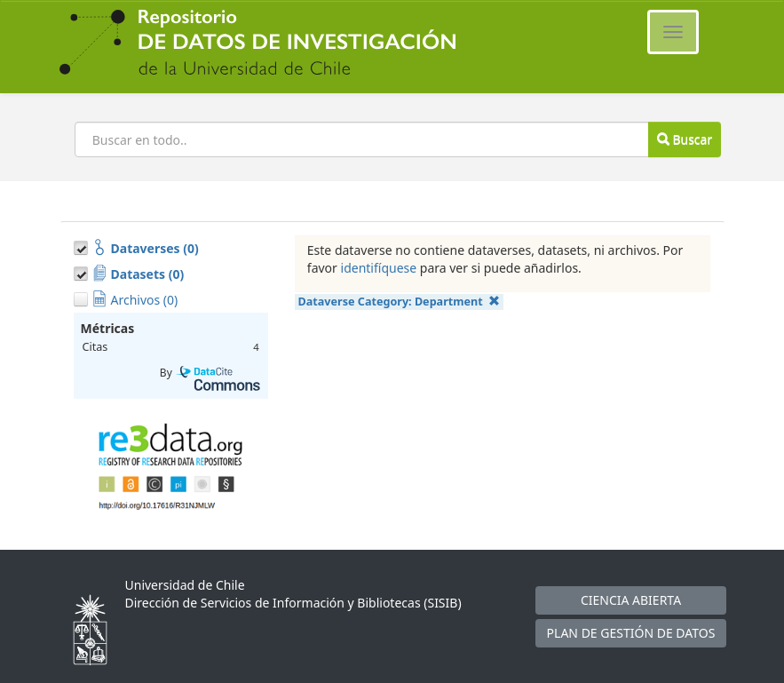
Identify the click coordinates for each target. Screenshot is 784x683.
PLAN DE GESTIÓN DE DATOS (631, 633)
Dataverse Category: (400, 302)
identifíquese (379, 268)
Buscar (685, 139)
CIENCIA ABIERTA (631, 600)
